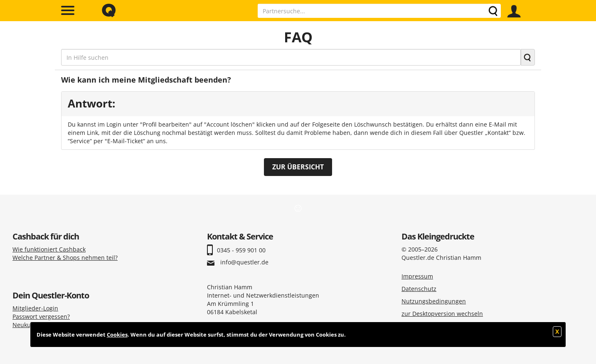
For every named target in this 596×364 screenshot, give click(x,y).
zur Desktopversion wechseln (442, 314)
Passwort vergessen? (41, 316)
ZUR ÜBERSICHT (298, 167)
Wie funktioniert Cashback (49, 249)
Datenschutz (419, 289)
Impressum (417, 276)
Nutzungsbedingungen (434, 301)
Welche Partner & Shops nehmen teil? (65, 258)
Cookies (117, 335)
